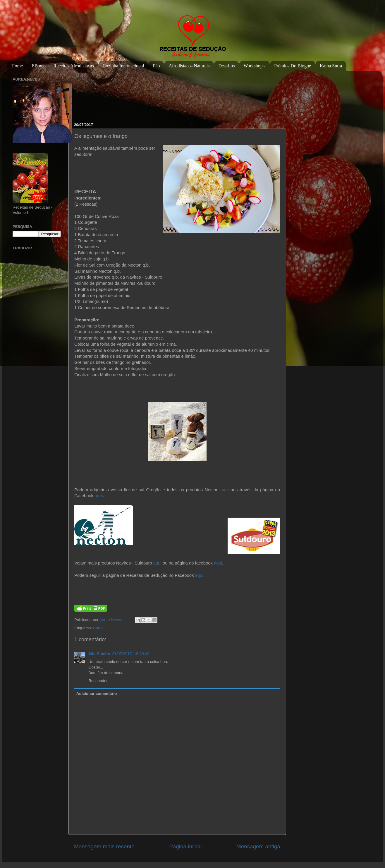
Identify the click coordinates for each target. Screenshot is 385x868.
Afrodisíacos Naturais (189, 66)
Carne (98, 628)
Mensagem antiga (258, 846)
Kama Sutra (331, 66)
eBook (38, 66)
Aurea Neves (111, 620)
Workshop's (254, 66)
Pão (156, 66)
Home (17, 66)
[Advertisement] (93, 94)
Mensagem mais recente (104, 846)
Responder (98, 681)
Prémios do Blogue (293, 66)
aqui (224, 490)
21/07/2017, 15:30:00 (131, 654)
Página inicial (185, 846)
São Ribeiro (99, 654)
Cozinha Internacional (123, 66)
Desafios (226, 66)
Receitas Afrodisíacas (74, 66)
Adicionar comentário (97, 694)
